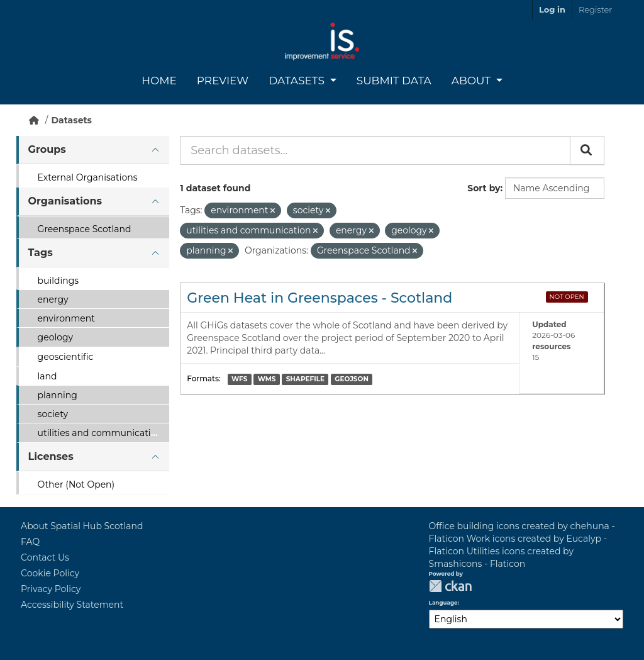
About (473, 81)
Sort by (484, 188)
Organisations (65, 201)
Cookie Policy (50, 573)
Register (595, 9)
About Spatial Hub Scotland (82, 526)
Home (159, 81)
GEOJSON (352, 379)
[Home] (34, 120)
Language (443, 603)
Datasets (298, 81)
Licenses (51, 456)
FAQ (30, 542)
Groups (47, 149)
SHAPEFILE (305, 379)
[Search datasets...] (375, 150)
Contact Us (45, 557)
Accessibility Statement (72, 605)
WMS (267, 379)
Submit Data (394, 81)
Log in (552, 9)
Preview (223, 81)
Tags (41, 253)
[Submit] (587, 150)
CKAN (450, 586)
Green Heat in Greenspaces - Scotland (319, 298)
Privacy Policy (51, 589)
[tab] (93, 150)
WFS (239, 379)
